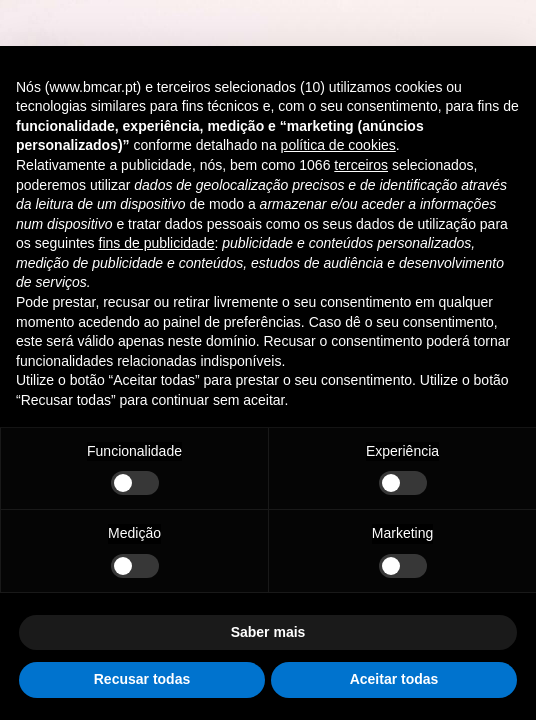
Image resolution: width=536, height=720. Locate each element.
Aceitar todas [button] (394, 679)
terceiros (361, 165)
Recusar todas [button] (142, 679)
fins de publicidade (157, 243)
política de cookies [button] (338, 145)
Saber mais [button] (268, 632)
